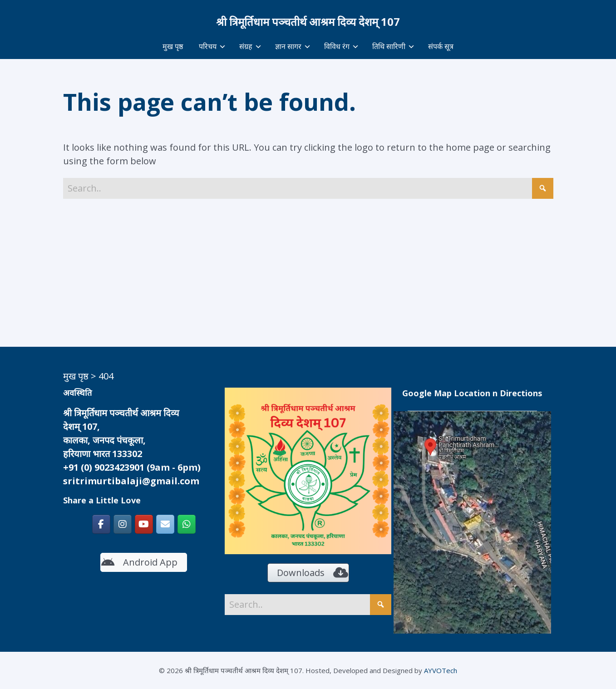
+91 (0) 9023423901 (104, 467)
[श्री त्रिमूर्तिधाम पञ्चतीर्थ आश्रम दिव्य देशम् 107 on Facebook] (101, 524)
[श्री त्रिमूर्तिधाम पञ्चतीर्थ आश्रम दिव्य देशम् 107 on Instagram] (123, 524)
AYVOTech (441, 670)
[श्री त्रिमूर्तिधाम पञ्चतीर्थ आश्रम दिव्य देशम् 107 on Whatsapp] (187, 524)
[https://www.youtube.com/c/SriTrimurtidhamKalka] (144, 524)
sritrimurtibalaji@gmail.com (131, 481)
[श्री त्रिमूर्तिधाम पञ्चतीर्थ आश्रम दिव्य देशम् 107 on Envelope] (165, 524)
